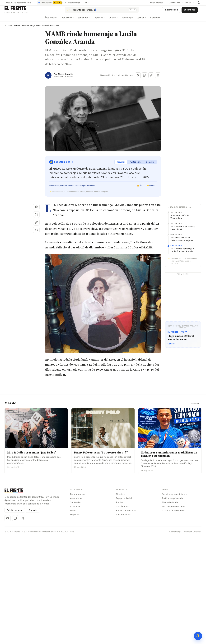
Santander (84, 20)
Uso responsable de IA (174, 614)
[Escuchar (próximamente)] (158, 78)
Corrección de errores (173, 618)
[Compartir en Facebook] (138, 78)
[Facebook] (8, 626)
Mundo (74, 618)
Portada (8, 28)
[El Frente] (23, 11)
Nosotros (121, 601)
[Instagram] (15, 626)
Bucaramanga (77, 601)
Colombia (156, 20)
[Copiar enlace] (151, 78)
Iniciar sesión (171, 11)
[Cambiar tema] (199, 3)
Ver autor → (196, 511)
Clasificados (174, 3)
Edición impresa (156, 3)
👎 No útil (151, 188)
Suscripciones (123, 622)
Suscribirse (190, 11)
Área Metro (51, 20)
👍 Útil (140, 188)
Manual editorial (170, 609)
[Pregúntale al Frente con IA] (102, 11)
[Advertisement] (103, 231)
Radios (119, 609)
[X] (23, 626)
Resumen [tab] (121, 164)
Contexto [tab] (150, 164)
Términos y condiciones (174, 601)
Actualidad (68, 20)
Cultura (113, 20)
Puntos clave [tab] (136, 164)
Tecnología (127, 20)
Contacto (33, 617)
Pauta (188, 3)
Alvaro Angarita (65, 77)
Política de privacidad (173, 605)
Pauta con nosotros (126, 618)
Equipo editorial (124, 605)
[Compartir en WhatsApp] (145, 78)
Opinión (141, 20)
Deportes (99, 20)
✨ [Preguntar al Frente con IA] (198, 636)
